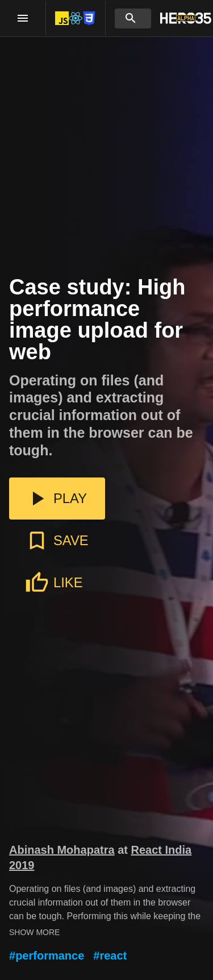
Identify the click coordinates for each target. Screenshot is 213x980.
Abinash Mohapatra (62, 850)
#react (110, 956)
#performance (47, 956)
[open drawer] (23, 18)
